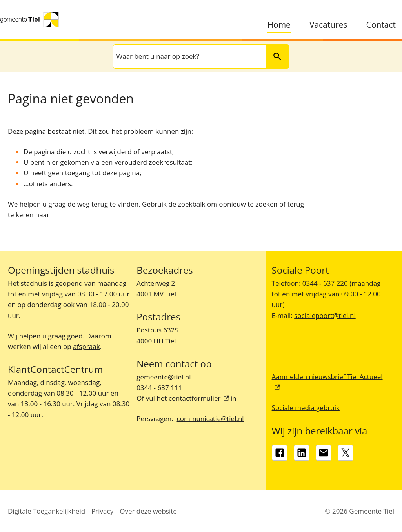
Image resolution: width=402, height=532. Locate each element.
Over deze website (148, 511)
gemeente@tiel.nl (164, 377)
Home (279, 25)
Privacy (102, 511)
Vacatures (328, 25)
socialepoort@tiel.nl (325, 315)
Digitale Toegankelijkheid (46, 511)
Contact (381, 25)
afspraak (86, 346)
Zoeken (274, 56)
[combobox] (189, 56)
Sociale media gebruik (306, 408)
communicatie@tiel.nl (210, 419)
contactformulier (199, 398)
